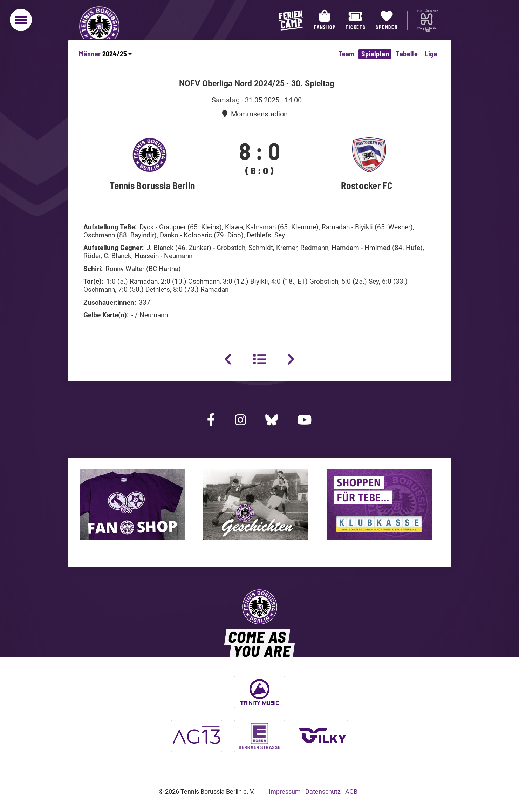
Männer (90, 54)
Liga (431, 54)
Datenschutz (323, 791)
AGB (351, 791)
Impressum (285, 791)
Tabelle (407, 54)
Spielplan (375, 54)
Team (347, 54)
